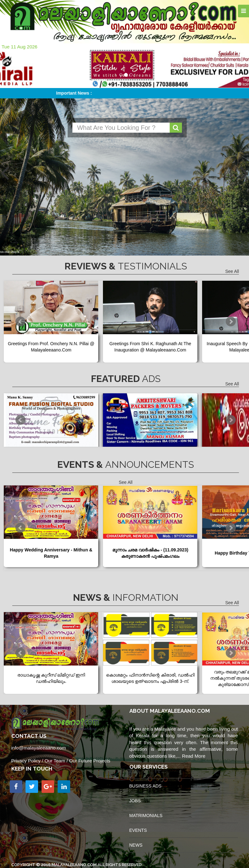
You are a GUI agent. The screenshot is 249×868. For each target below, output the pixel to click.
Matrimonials (146, 815)
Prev (20, 322)
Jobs (135, 801)
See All (232, 271)
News (136, 845)
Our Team (55, 761)
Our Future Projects (90, 761)
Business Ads (146, 786)
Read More (194, 756)
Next (231, 322)
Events (138, 830)
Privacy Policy (26, 761)
